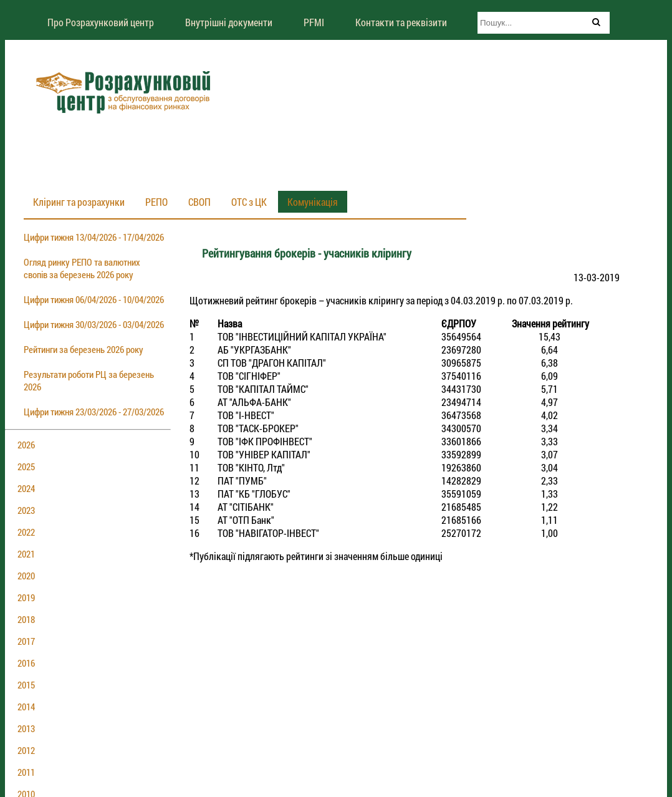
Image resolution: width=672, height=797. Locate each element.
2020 (26, 576)
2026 (26, 445)
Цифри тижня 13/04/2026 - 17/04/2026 (94, 237)
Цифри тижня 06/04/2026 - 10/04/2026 (94, 299)
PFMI (314, 22)
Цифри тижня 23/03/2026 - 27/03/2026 (94, 412)
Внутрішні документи (229, 22)
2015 (26, 685)
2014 (26, 707)
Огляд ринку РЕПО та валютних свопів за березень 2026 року (82, 268)
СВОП (199, 202)
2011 (26, 772)
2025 (26, 466)
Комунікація (313, 202)
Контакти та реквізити (401, 22)
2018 (26, 619)
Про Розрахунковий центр (101, 22)
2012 (26, 750)
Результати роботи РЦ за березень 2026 (89, 380)
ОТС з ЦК (249, 202)
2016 (26, 663)
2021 (26, 554)
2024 (26, 488)
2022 (26, 532)
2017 (26, 641)
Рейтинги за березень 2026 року (84, 349)
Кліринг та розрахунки (79, 202)
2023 (26, 510)
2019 (26, 597)
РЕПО (156, 202)
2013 (26, 728)
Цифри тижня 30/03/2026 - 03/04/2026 (94, 324)
